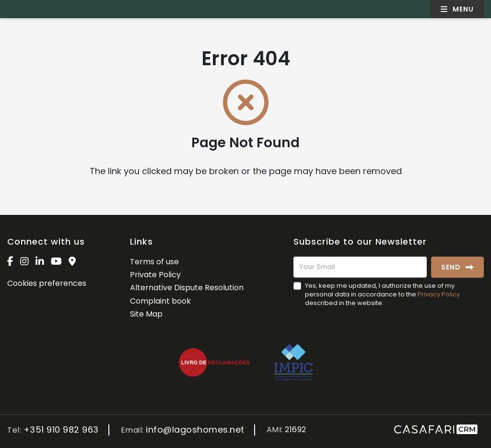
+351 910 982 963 (61, 430)
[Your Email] (360, 267)
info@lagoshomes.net (195, 430)
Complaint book (160, 301)
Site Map (146, 314)
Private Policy (155, 275)
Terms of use (154, 262)
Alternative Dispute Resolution (187, 288)
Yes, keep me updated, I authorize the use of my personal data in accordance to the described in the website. (382, 294)
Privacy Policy (439, 294)
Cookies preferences (47, 283)
